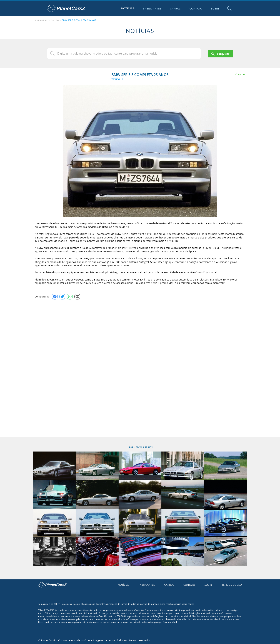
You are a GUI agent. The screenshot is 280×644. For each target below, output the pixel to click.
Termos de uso (232, 584)
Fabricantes (152, 8)
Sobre (214, 8)
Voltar (241, 73)
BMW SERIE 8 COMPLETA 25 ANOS (79, 20)
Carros (175, 8)
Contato (195, 8)
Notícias (127, 8)
